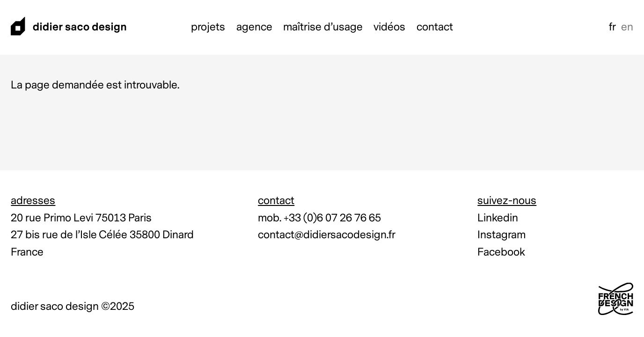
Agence (254, 27)
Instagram (501, 235)
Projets (208, 27)
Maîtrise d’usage (323, 27)
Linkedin (498, 218)
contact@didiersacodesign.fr (327, 235)
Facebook (501, 252)
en (627, 27)
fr (612, 27)
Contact (435, 27)
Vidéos (389, 27)
